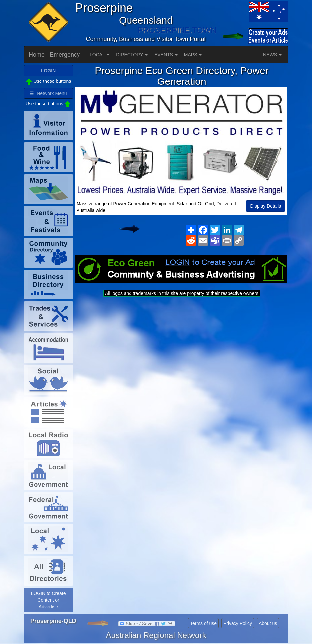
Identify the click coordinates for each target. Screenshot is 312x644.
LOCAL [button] (100, 55)
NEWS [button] (272, 55)
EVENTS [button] (166, 55)
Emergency (65, 55)
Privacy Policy (238, 623)
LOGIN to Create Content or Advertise (48, 600)
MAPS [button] (193, 55)
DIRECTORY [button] (132, 55)
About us (268, 623)
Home (37, 55)
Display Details (265, 206)
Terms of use (203, 623)
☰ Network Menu (48, 93)
